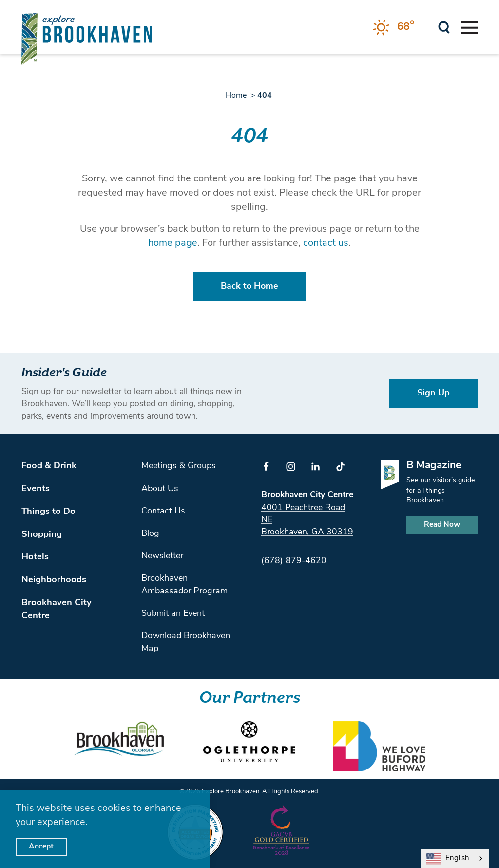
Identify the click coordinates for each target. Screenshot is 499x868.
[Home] (87, 39)
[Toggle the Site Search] (444, 27)
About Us (160, 489)
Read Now (442, 525)
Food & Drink (49, 466)
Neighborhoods (54, 580)
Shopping (42, 535)
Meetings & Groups (179, 466)
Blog (150, 534)
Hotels (35, 557)
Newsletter (162, 556)
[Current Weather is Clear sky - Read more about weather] (393, 27)
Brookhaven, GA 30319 (307, 532)
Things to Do (48, 512)
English (448, 859)
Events (36, 489)
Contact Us (163, 511)
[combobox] (455, 858)
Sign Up (433, 393)
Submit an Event (173, 614)
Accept (41, 847)
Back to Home (249, 286)
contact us (326, 243)
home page (173, 243)
